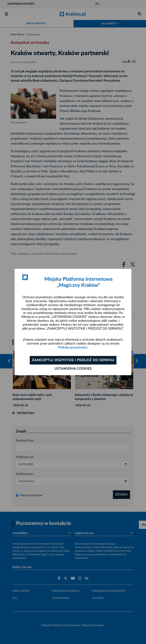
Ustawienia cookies (73, 369)
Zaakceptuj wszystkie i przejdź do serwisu (73, 360)
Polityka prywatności (73, 348)
